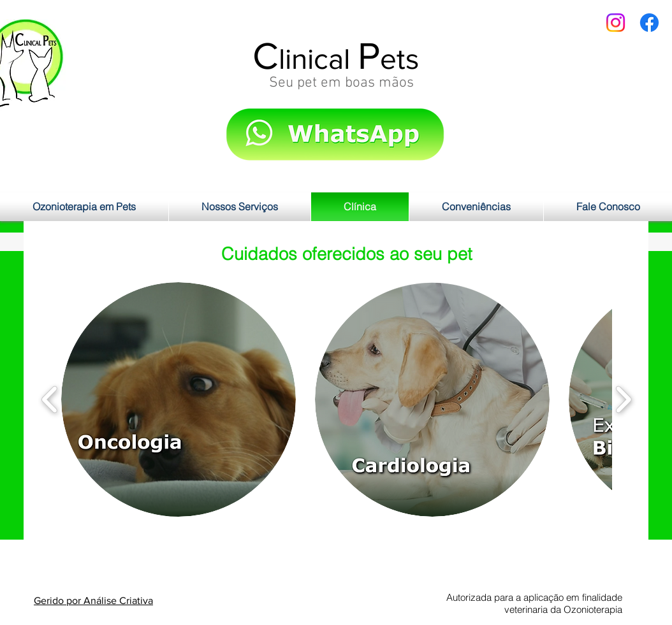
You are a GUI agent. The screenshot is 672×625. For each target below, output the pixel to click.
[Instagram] (616, 23)
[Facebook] (649, 23)
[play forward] (623, 400)
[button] (179, 399)
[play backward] (50, 400)
